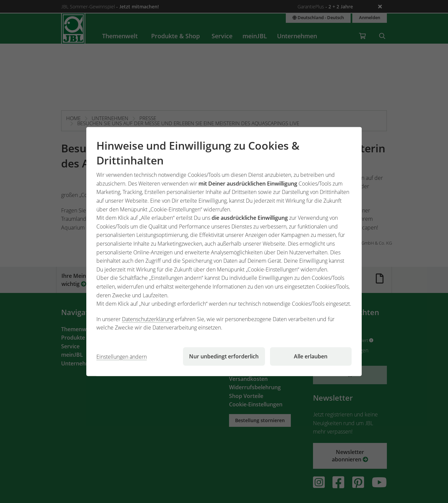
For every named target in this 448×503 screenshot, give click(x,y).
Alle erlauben (311, 356)
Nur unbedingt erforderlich (224, 356)
